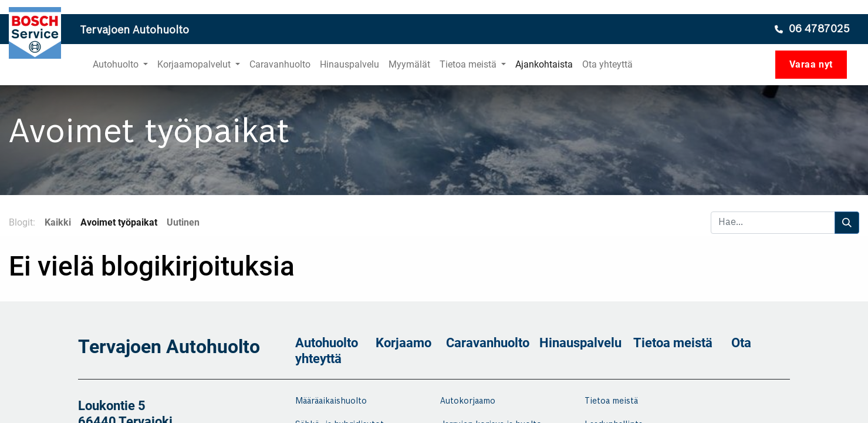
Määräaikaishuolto (331, 401)
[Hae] (847, 223)
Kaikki (58, 222)
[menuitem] (280, 65)
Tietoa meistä (673, 343)
